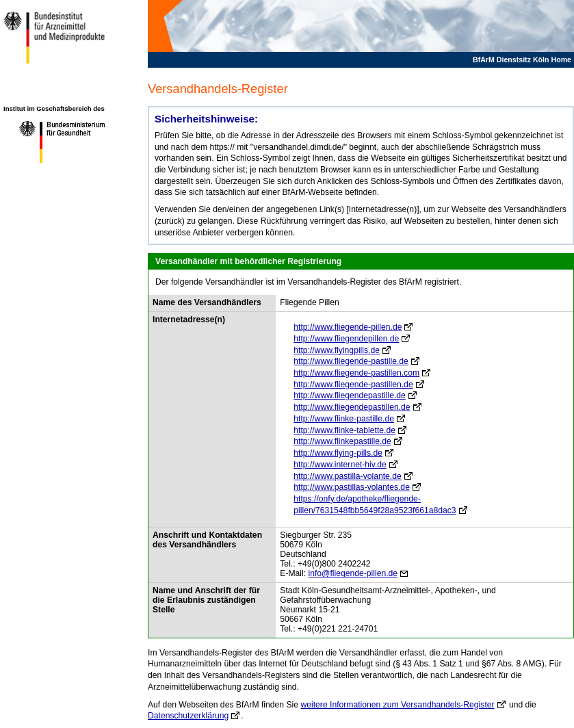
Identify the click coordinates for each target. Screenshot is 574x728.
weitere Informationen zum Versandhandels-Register (397, 705)
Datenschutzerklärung (188, 716)
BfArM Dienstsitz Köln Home (522, 60)
